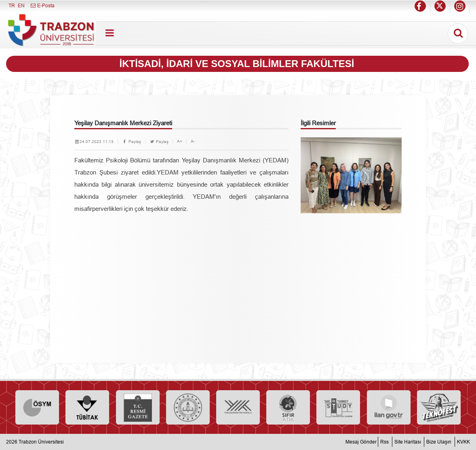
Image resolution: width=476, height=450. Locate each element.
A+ (180, 141)
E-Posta (42, 5)
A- (193, 141)
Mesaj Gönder (361, 442)
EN (21, 5)
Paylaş (132, 142)
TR (12, 5)
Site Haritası (408, 442)
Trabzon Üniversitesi (41, 442)
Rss (384, 442)
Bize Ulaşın (439, 442)
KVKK (463, 442)
